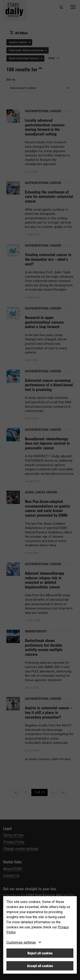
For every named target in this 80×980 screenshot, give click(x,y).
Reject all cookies (40, 953)
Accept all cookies (40, 966)
